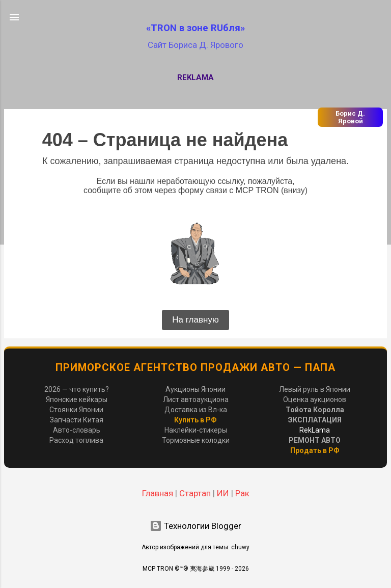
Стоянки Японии (76, 410)
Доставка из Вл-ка (196, 410)
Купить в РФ (195, 420)
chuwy (240, 547)
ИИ (223, 493)
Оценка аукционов (315, 399)
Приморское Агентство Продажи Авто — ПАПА (195, 367)
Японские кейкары (77, 399)
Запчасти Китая (77, 420)
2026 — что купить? (77, 389)
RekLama (195, 77)
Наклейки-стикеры (196, 430)
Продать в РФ (315, 450)
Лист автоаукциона (196, 399)
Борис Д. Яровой (350, 117)
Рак (242, 493)
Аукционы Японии (195, 389)
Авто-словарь (77, 430)
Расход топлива (76, 440)
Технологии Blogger (195, 526)
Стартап (195, 493)
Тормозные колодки (196, 440)
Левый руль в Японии (315, 389)
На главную (195, 320)
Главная (158, 493)
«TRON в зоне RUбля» (195, 28)
